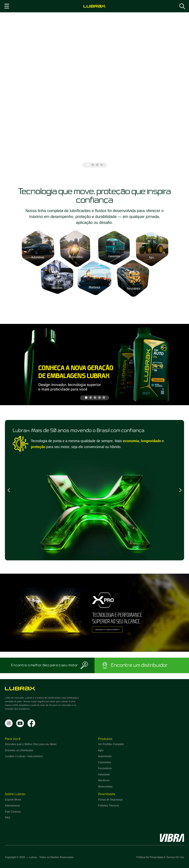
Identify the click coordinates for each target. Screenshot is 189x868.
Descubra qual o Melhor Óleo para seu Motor (31, 744)
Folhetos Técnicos (109, 805)
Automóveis (105, 756)
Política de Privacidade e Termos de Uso (160, 857)
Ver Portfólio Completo (111, 744)
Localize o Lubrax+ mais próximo (24, 756)
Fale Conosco (13, 812)
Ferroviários (105, 768)
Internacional (12, 805)
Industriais (104, 774)
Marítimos (104, 780)
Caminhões (105, 762)
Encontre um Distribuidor (19, 750)
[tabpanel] (94, 92)
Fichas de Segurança (110, 800)
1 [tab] (88, 165)
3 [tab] (97, 165)
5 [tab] (104, 398)
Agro (101, 750)
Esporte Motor (13, 800)
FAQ (8, 818)
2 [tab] (93, 165)
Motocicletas (105, 786)
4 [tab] (102, 165)
